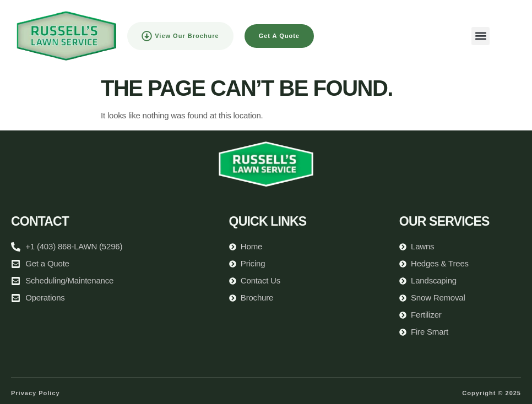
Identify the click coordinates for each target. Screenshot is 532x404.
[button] (481, 36)
